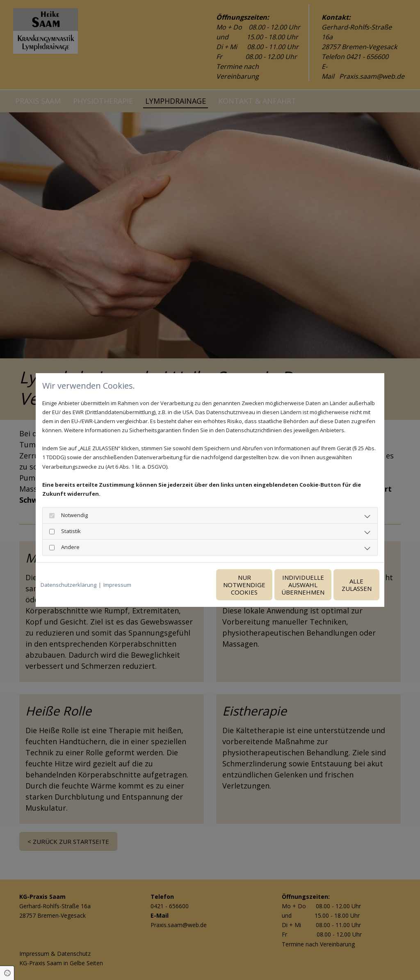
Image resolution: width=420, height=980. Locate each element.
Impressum (117, 585)
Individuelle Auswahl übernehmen (264, 585)
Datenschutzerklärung (68, 585)
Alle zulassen (341, 585)
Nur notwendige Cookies (186, 585)
